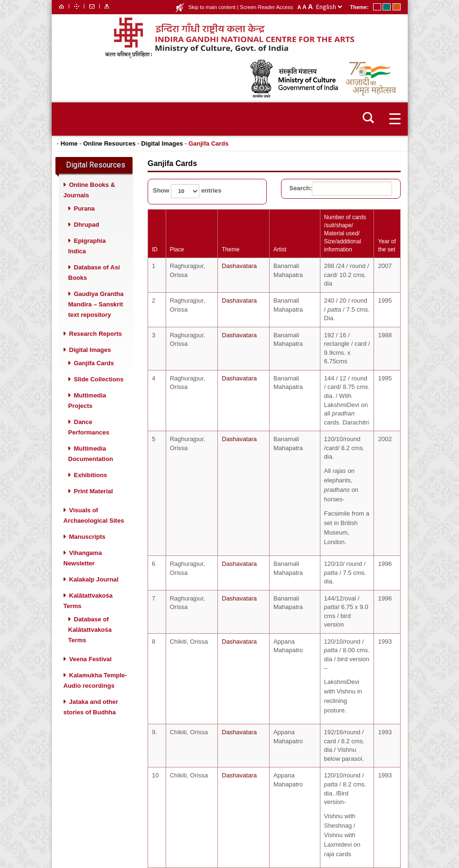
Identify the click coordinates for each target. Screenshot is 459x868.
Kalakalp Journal (94, 579)
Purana (84, 208)
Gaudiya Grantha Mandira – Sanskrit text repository (96, 304)
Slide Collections (99, 379)
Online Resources (109, 143)
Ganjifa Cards (209, 143)
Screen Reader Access (266, 7)
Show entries (187, 191)
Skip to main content (212, 7)
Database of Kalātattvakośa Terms (90, 630)
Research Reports (96, 334)
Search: (341, 189)
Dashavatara (236, 266)
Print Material (94, 491)
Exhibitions (91, 475)
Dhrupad (87, 225)
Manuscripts (88, 537)
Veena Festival (91, 659)
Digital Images (162, 143)
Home (69, 143)
